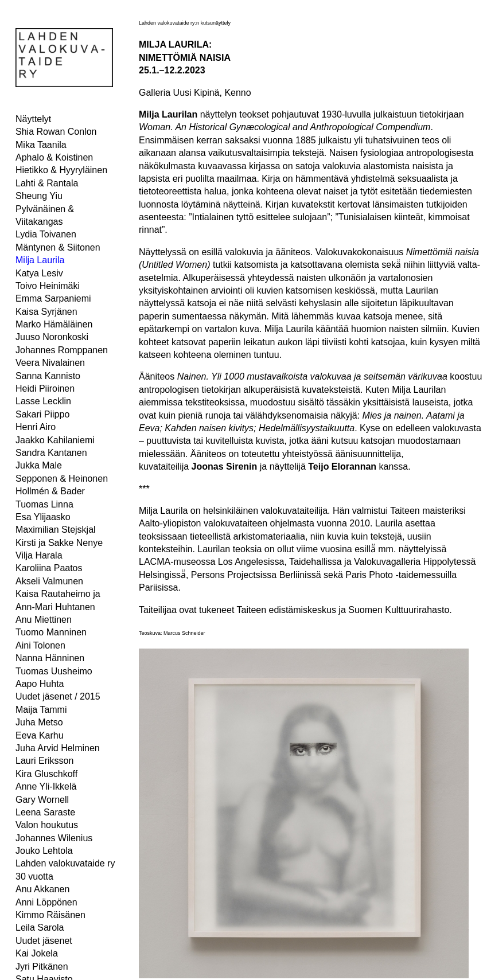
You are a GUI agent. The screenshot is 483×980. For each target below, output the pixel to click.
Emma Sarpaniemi (53, 298)
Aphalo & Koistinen (54, 157)
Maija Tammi (41, 710)
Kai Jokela (37, 953)
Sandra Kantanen (51, 453)
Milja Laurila (40, 260)
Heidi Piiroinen (45, 389)
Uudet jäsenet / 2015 (58, 696)
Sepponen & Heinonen (62, 479)
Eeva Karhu (40, 735)
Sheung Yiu (39, 196)
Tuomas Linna (44, 504)
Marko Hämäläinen (54, 324)
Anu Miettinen (44, 620)
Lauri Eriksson (44, 761)
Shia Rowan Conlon (56, 132)
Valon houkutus (47, 825)
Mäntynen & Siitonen (58, 247)
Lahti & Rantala (47, 183)
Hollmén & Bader (50, 491)
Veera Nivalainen (50, 363)
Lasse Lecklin (43, 401)
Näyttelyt (33, 119)
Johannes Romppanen (62, 350)
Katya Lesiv (39, 273)
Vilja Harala (39, 555)
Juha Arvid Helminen (58, 748)
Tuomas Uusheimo (54, 671)
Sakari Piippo (42, 414)
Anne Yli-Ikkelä (46, 786)
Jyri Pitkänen (42, 967)
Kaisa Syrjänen (46, 312)
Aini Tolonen (40, 645)
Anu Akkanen (42, 889)
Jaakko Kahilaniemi (55, 440)
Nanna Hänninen (50, 658)
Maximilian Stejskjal (56, 530)
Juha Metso (39, 722)
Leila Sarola (40, 928)
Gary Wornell (42, 800)
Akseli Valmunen (49, 581)
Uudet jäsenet (44, 941)
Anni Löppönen (46, 902)
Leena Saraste (45, 812)
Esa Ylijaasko (43, 517)
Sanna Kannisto (48, 376)
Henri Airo (36, 427)
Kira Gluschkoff (46, 774)
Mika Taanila (41, 145)
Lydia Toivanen (46, 234)
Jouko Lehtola (44, 851)
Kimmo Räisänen (50, 915)
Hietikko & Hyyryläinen (61, 170)
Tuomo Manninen (51, 632)
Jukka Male (39, 465)
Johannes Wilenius (54, 838)
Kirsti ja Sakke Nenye (59, 543)
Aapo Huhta (40, 684)
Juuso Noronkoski (52, 337)
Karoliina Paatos (49, 568)
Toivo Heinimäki (48, 286)
